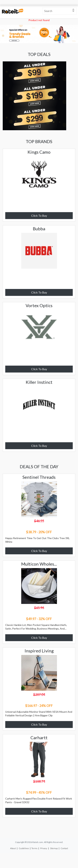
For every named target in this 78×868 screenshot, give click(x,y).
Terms (34, 848)
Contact (64, 848)
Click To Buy (39, 216)
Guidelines (24, 848)
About (13, 848)
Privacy (44, 848)
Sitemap (54, 848)
